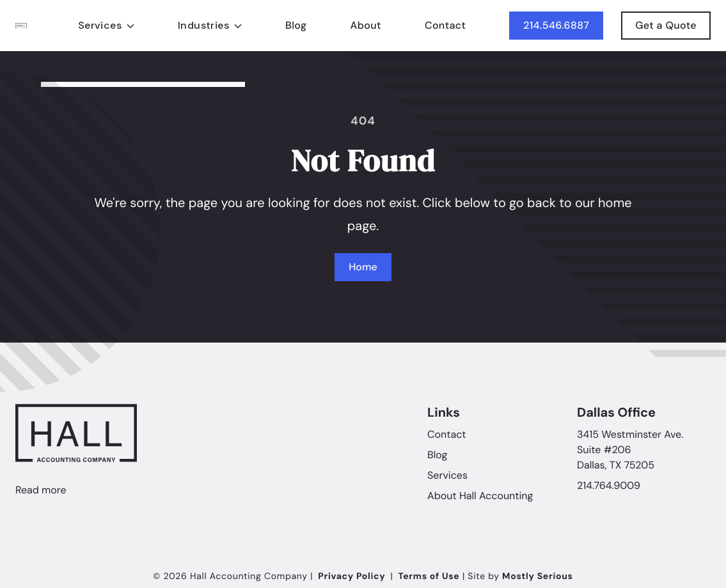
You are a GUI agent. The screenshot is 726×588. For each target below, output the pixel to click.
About (365, 26)
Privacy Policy (351, 576)
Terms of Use (429, 576)
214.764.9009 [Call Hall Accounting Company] (609, 485)
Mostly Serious (538, 576)
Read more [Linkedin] (41, 490)
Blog (296, 25)
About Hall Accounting (480, 496)
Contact (445, 27)
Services (447, 475)
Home (363, 267)
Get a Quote (666, 30)
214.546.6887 (556, 28)
